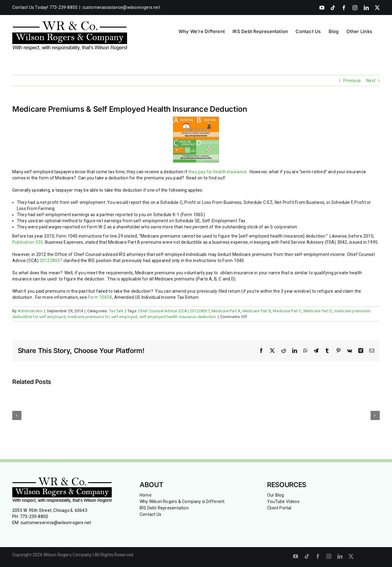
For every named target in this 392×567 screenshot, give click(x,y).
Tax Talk (116, 311)
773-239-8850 (34, 516)
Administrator (30, 311)
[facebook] (318, 556)
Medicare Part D (318, 311)
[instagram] (329, 556)
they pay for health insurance (217, 172)
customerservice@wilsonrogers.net (56, 523)
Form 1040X (100, 297)
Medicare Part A (226, 311)
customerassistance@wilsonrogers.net (121, 7)
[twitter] (351, 556)
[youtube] (296, 556)
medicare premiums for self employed (102, 317)
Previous (352, 81)
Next (371, 81)
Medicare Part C (287, 311)
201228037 (52, 261)
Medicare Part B (257, 311)
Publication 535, (28, 242)
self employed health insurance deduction (178, 317)
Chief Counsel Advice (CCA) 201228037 (174, 311)
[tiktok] (307, 556)
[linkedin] (340, 556)
